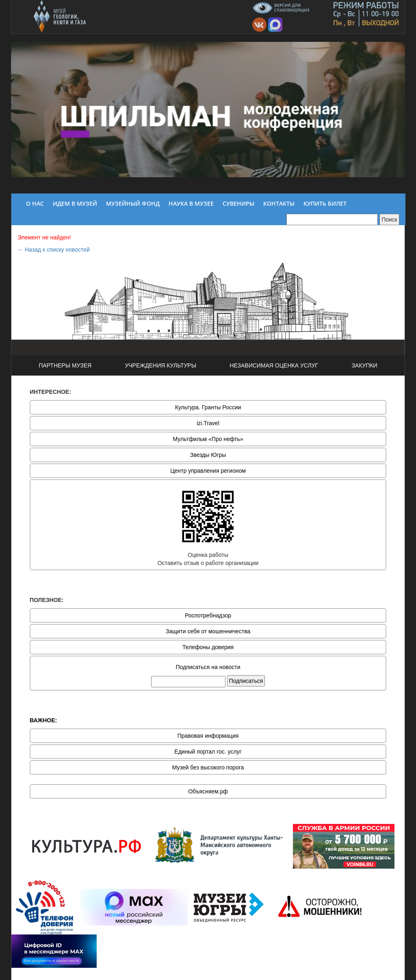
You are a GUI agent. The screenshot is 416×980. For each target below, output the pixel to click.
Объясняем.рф (208, 791)
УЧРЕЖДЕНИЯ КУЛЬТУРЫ (160, 365)
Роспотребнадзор (208, 615)
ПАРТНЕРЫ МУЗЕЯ (65, 365)
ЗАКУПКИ (364, 365)
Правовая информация (208, 736)
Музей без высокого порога (208, 767)
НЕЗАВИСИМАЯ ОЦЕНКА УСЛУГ (274, 365)
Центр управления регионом (208, 471)
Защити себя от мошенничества (208, 631)
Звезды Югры (208, 455)
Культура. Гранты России (208, 407)
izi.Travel (208, 423)
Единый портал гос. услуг (208, 752)
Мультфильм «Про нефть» (208, 439)
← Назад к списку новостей (54, 250)
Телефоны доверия (208, 647)
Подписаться (246, 681)
